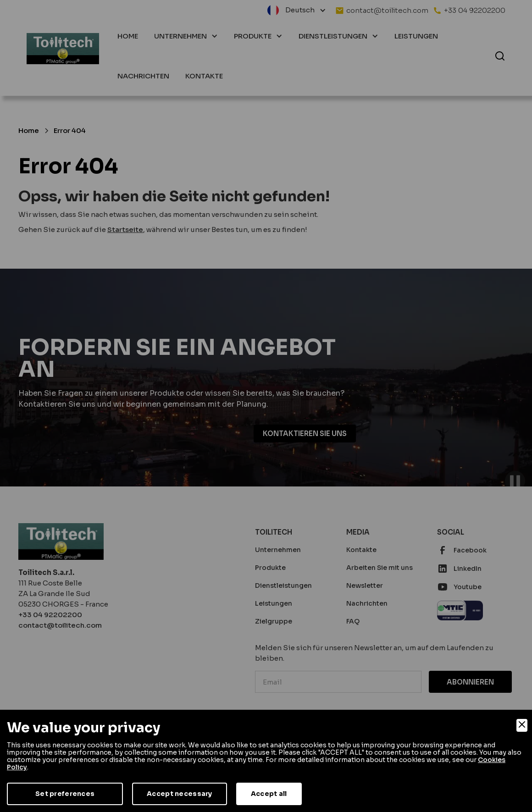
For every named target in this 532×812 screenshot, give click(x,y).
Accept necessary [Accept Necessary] (179, 794)
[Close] (522, 725)
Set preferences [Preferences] (65, 794)
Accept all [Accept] (269, 794)
